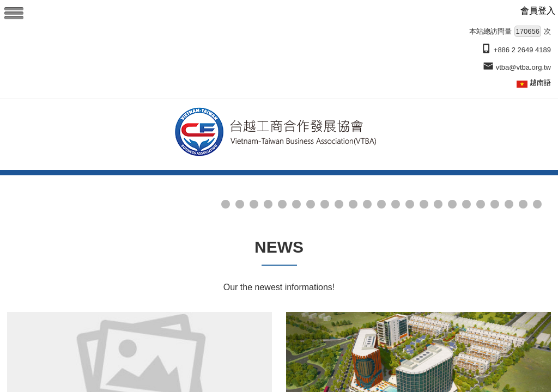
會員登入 (538, 11)
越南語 (540, 82)
